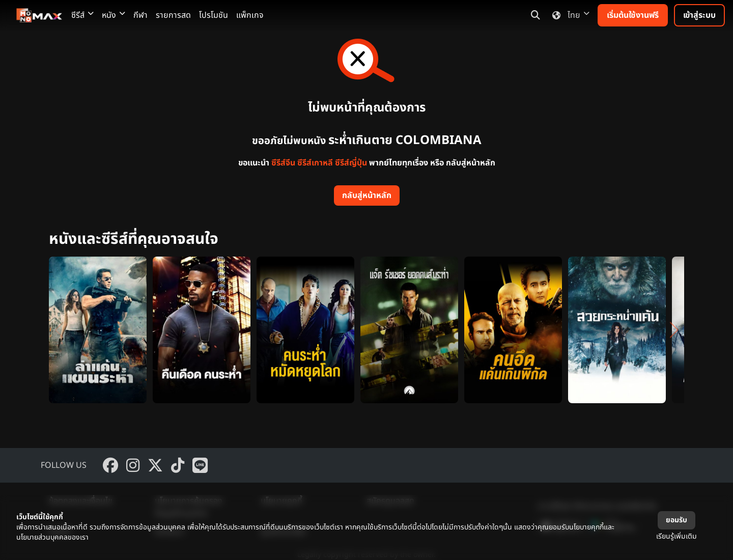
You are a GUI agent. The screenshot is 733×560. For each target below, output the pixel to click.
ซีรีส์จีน (283, 163)
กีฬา (140, 15)
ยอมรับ (676, 520)
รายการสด (173, 15)
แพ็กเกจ (250, 15)
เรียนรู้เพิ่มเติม (676, 536)
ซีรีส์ (82, 15)
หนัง (114, 15)
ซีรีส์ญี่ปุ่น (351, 163)
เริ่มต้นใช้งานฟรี (633, 15)
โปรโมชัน (214, 15)
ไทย (569, 15)
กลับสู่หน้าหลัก (367, 195)
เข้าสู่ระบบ (699, 15)
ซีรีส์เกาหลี (315, 163)
